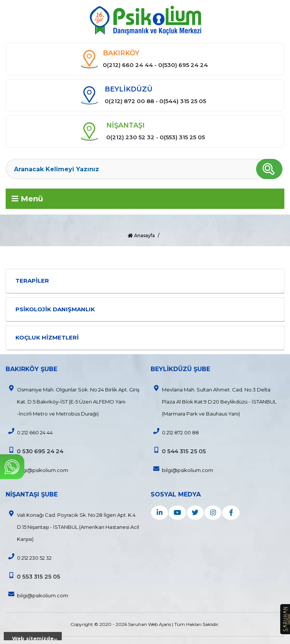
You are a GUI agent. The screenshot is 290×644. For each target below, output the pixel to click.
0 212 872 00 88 (175, 432)
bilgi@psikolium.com (37, 469)
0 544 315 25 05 (178, 451)
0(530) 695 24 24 (183, 65)
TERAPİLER (32, 281)
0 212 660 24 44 (29, 432)
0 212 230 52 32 (29, 557)
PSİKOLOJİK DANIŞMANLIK (55, 309)
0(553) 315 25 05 (182, 137)
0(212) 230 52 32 (130, 137)
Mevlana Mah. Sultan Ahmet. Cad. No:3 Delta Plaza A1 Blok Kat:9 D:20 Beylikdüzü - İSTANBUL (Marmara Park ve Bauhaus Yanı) (214, 401)
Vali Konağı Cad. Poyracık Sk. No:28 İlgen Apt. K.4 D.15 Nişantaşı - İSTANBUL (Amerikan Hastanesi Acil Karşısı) (72, 526)
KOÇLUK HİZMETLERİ (47, 337)
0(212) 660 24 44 (128, 65)
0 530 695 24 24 (34, 451)
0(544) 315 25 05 (183, 101)
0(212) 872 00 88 (129, 101)
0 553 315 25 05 (33, 576)
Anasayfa (141, 235)
